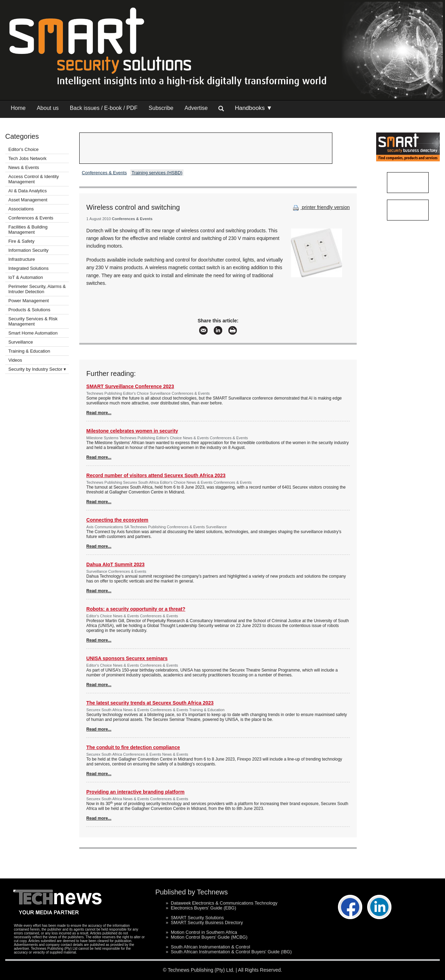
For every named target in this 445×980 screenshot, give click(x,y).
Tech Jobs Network (27, 158)
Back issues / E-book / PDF (104, 108)
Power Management (29, 301)
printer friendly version (321, 207)
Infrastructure (22, 259)
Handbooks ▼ (253, 108)
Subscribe (161, 108)
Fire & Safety (21, 241)
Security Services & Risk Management (33, 321)
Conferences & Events (31, 218)
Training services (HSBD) (157, 173)
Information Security (29, 250)
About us (48, 108)
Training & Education (29, 351)
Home (18, 108)
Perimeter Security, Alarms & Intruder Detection (37, 289)
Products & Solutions (29, 310)
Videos (15, 360)
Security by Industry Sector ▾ (37, 369)
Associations (21, 209)
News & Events (24, 167)
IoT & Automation (26, 277)
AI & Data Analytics (28, 191)
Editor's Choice (23, 149)
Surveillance (21, 342)
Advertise (196, 108)
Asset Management (28, 200)
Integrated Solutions (29, 268)
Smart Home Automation (34, 333)
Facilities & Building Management (28, 230)
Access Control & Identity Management (34, 179)
